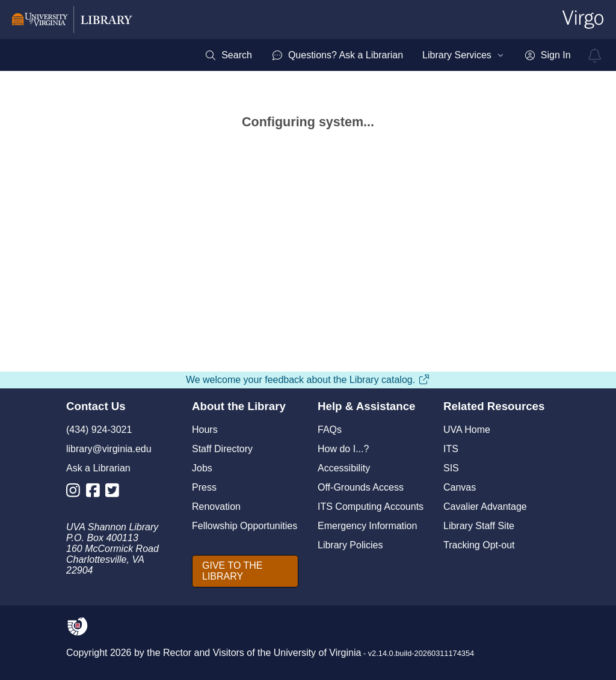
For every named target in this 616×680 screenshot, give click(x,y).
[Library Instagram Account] (76, 493)
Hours (205, 430)
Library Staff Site (479, 526)
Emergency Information (367, 526)
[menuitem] (228, 55)
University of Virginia (318, 653)
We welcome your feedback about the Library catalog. (308, 380)
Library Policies (350, 545)
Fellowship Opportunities (245, 526)
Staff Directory (222, 449)
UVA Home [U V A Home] (467, 430)
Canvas (460, 487)
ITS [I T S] (451, 449)
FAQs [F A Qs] (330, 430)
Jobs (202, 468)
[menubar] (387, 55)
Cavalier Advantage (485, 507)
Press (204, 487)
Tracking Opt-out (479, 545)
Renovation (216, 507)
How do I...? (343, 449)
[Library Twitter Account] (115, 493)
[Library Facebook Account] (96, 493)
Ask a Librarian (98, 468)
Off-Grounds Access (361, 487)
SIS (451, 468)
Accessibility (344, 468)
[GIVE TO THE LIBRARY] (245, 571)
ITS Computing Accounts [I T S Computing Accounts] (371, 507)
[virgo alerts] (595, 55)
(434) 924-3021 (99, 430)
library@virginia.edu (109, 449)
